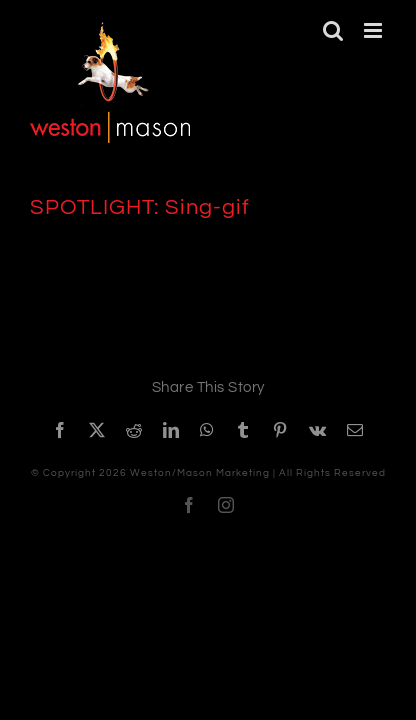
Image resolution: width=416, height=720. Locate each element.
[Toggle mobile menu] (375, 30)
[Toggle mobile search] (333, 30)
